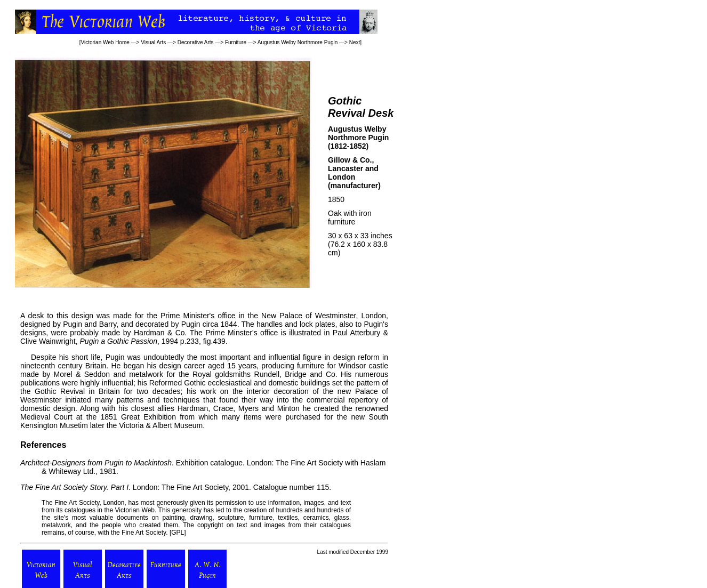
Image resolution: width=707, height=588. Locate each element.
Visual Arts (153, 42)
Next (355, 42)
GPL (178, 533)
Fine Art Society (76, 503)
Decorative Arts (196, 42)
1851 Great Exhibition (138, 417)
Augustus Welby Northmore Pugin (298, 42)
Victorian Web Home (105, 42)
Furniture (236, 42)
